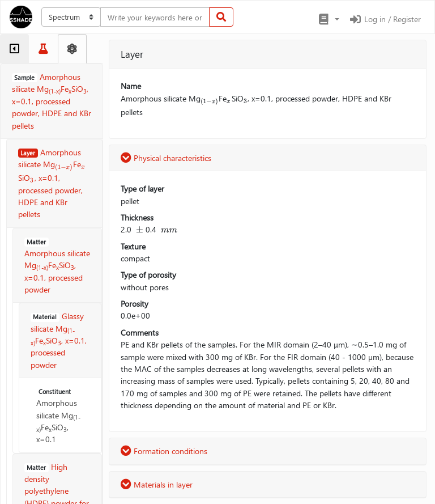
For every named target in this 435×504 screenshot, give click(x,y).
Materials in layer (157, 484)
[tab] (14, 49)
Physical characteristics (166, 158)
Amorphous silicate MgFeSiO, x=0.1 (58, 416)
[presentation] (64, 165)
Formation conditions (164, 451)
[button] (328, 19)
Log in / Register (385, 19)
